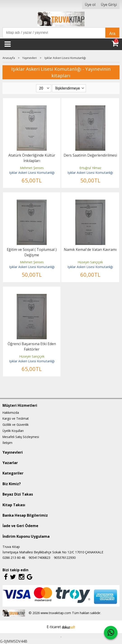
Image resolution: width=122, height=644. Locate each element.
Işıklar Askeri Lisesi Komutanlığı (32, 173)
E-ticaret (54, 627)
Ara (112, 34)
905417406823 (39, 558)
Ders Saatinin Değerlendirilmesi (90, 155)
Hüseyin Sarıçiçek (90, 262)
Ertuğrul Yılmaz (90, 168)
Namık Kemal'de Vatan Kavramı (90, 249)
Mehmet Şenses (32, 168)
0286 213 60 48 (14, 558)
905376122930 (65, 558)
